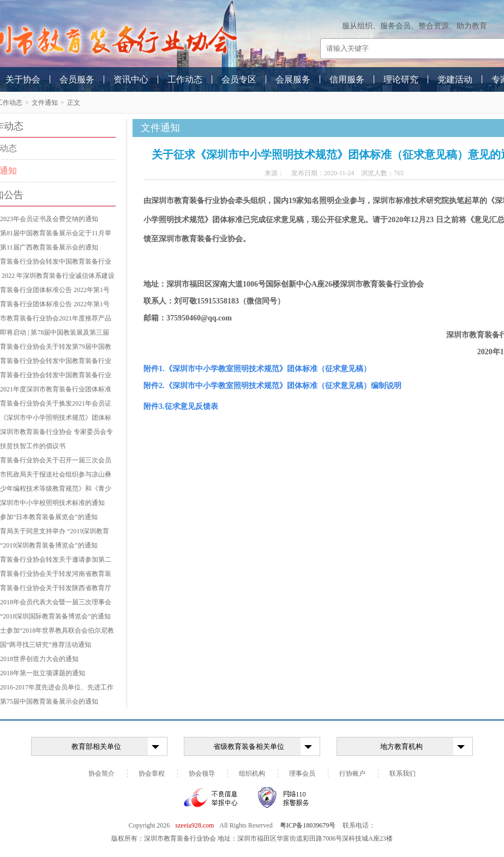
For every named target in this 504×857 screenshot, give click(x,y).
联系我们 (403, 773)
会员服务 (77, 79)
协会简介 (101, 773)
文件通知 (45, 103)
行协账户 (352, 773)
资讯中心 (131, 79)
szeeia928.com (194, 825)
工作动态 (185, 79)
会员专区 (239, 79)
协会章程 (152, 773)
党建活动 (455, 79)
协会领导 (202, 773)
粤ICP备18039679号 (308, 825)
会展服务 (293, 79)
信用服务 (347, 79)
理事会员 (302, 773)
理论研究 (401, 79)
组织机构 (252, 773)
